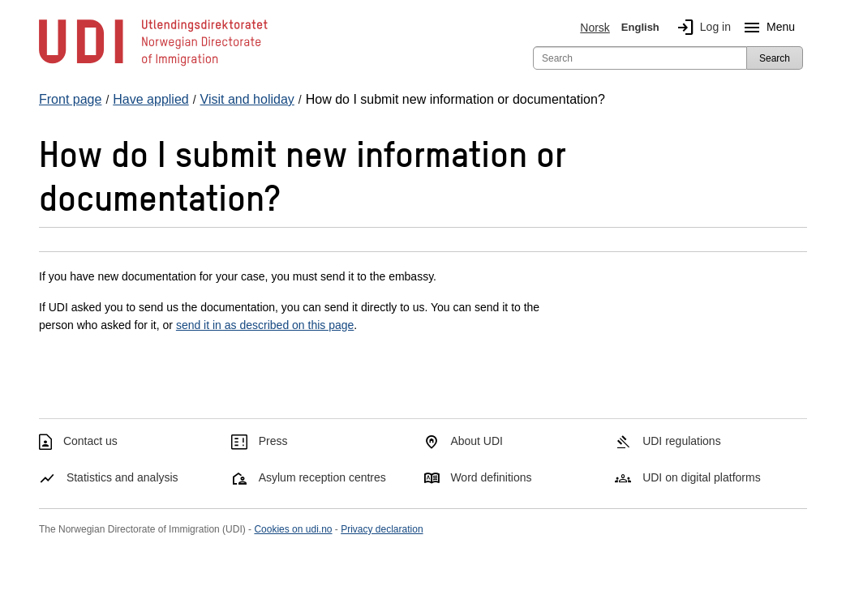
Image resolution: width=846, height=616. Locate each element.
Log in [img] (701, 28)
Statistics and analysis (122, 477)
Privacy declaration (382, 529)
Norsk (595, 28)
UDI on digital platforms (702, 477)
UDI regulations (682, 441)
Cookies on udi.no (293, 529)
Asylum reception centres (322, 477)
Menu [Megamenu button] (766, 28)
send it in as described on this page (265, 325)
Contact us (90, 441)
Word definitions (491, 477)
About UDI (477, 441)
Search (775, 58)
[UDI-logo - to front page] (153, 65)
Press (273, 441)
